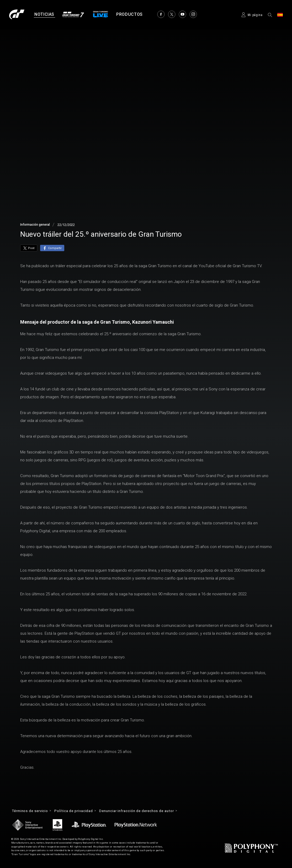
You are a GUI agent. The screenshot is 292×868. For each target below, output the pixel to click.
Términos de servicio (32, 811)
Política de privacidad (78, 811)
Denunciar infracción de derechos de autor (146, 811)
